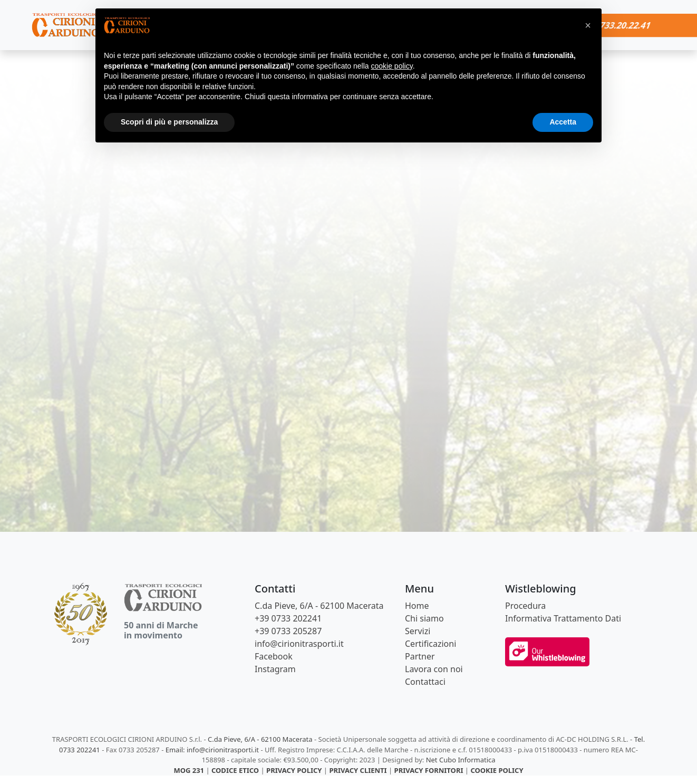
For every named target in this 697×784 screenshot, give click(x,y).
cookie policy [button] (392, 66)
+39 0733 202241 (288, 618)
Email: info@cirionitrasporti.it (212, 750)
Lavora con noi (434, 669)
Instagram (275, 669)
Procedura (525, 606)
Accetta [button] (563, 122)
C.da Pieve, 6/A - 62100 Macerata (319, 606)
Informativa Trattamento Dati (563, 618)
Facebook (274, 656)
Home (417, 606)
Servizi (418, 631)
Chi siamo (424, 618)
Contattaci (425, 682)
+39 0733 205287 (288, 631)
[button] (588, 25)
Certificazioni (430, 644)
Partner (420, 656)
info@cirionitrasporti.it (299, 644)
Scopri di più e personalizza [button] (169, 122)
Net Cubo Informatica (461, 760)
